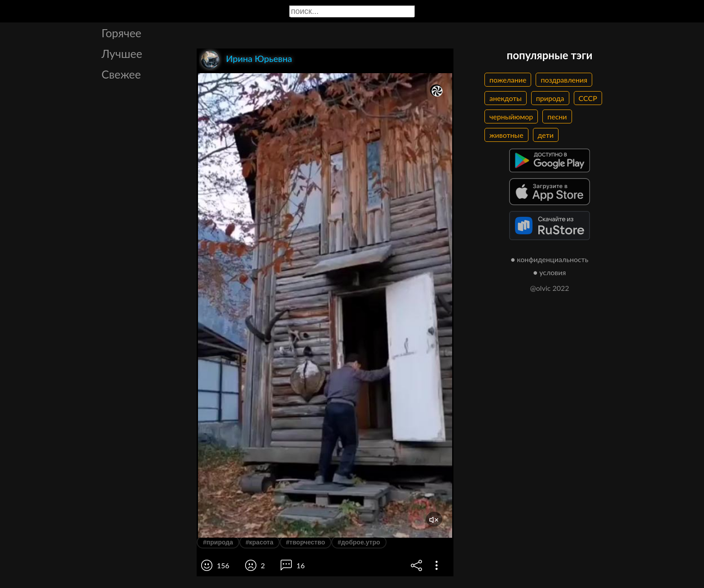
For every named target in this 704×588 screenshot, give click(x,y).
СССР (588, 98)
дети (546, 135)
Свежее (121, 74)
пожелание (508, 80)
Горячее (121, 33)
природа (550, 98)
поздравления (564, 80)
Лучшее (122, 53)
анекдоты (506, 98)
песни (557, 116)
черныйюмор (511, 116)
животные (506, 135)
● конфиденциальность (550, 259)
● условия (550, 272)
